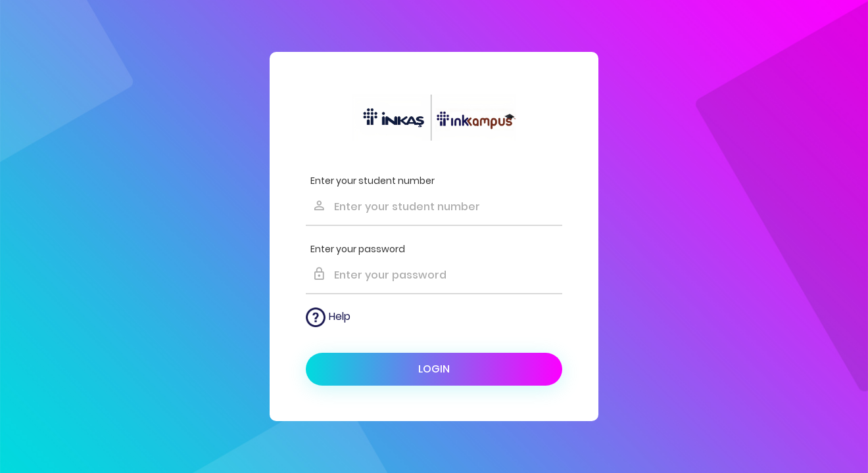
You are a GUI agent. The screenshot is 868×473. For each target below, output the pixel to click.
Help (328, 317)
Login (434, 369)
